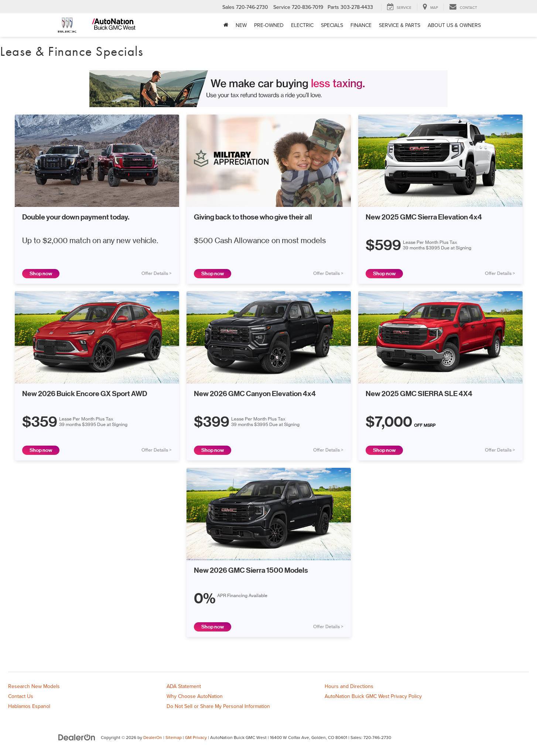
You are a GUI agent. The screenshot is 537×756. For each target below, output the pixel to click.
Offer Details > (157, 273)
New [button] (241, 25)
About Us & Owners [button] (454, 25)
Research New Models (34, 686)
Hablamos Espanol (29, 706)
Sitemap (174, 737)
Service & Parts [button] (400, 25)
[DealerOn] (77, 737)
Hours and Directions (349, 686)
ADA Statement (184, 686)
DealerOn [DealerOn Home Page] (153, 737)
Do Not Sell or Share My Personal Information (218, 706)
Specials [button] (332, 25)
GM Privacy (196, 737)
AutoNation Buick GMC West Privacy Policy (373, 696)
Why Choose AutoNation (195, 696)
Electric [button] (302, 25)
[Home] (226, 25)
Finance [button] (361, 25)
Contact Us (21, 696)
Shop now (41, 274)
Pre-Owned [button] (269, 25)
